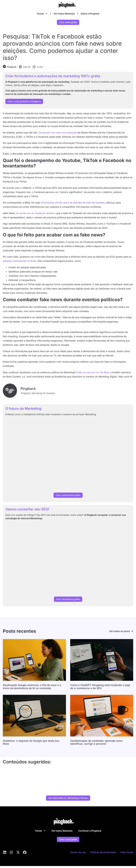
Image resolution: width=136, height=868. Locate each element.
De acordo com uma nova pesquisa (58, 135)
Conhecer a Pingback (90, 833)
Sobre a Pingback (90, 14)
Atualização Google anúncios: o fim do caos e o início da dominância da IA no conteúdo (32, 689)
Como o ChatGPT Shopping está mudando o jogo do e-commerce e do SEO (100, 689)
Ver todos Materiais (64, 14)
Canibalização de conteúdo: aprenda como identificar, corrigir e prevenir (96, 744)
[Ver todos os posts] (132, 633)
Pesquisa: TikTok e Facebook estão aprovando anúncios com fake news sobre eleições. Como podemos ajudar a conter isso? (62, 49)
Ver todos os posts (120, 633)
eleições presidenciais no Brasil (20, 263)
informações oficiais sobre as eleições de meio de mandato (73, 205)
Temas (42, 14)
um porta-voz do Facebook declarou (36, 215)
